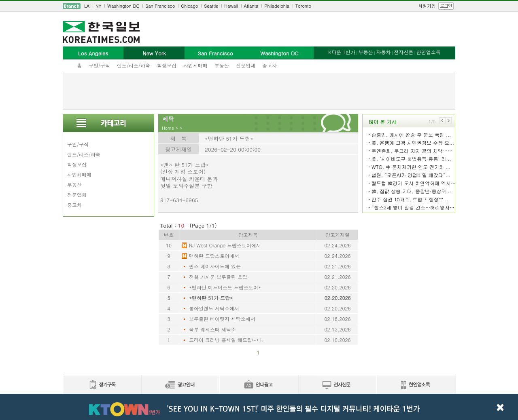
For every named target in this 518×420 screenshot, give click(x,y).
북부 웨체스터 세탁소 (212, 329)
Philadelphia (277, 6)
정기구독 (102, 385)
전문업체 (246, 65)
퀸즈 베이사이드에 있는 (215, 266)
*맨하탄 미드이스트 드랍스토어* (225, 287)
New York (154, 53)
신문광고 (180, 385)
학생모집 (167, 65)
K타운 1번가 (342, 52)
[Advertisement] (259, 91)
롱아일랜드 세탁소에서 (214, 308)
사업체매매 (195, 65)
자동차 (383, 52)
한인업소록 (429, 52)
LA (87, 6)
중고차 (270, 65)
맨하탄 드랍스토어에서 (214, 256)
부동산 (222, 65)
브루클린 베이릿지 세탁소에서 (222, 319)
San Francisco (160, 6)
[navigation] (259, 6)
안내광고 (259, 385)
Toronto (303, 6)
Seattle (211, 6)
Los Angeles (93, 53)
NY (98, 6)
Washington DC (123, 6)
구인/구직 (99, 65)
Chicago (189, 6)
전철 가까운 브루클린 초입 (218, 277)
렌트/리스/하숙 (134, 65)
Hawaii (231, 6)
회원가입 (427, 6)
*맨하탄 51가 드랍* (211, 298)
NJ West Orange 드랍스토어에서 (225, 245)
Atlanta (251, 6)
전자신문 (403, 52)
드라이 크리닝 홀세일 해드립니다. (226, 340)
